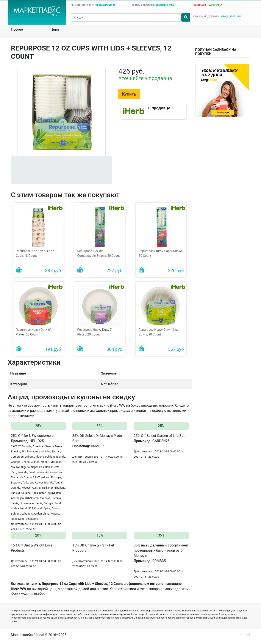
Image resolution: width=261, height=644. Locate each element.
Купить (129, 94)
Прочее (17, 29)
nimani (245, 635)
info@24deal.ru (231, 17)
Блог (56, 29)
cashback (200, 5)
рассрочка (215, 5)
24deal (39, 635)
